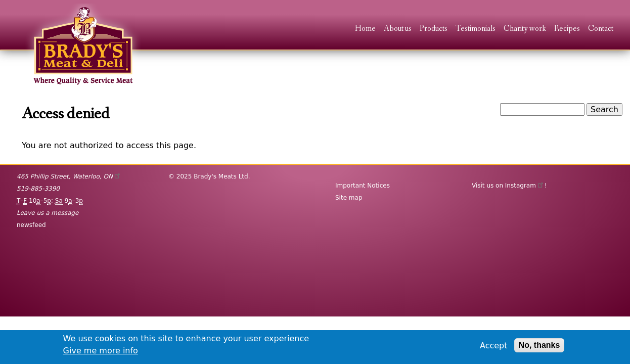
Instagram (525, 186)
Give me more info (101, 351)
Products (434, 29)
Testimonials (476, 29)
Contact (601, 29)
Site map (349, 198)
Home (365, 29)
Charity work (525, 29)
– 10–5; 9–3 (50, 201)
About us (398, 29)
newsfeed (31, 225)
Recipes (567, 29)
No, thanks (539, 345)
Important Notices (363, 186)
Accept (494, 346)
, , (69, 176)
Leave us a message (48, 213)
